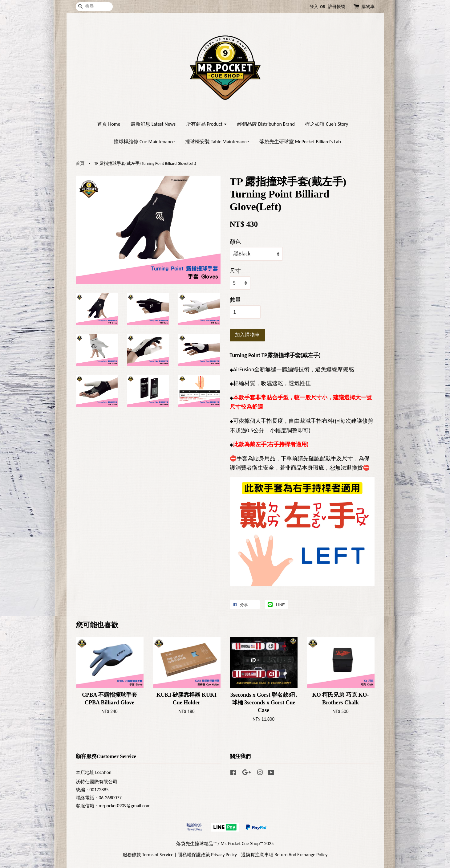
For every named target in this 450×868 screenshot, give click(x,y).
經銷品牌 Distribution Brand (266, 124)
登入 (314, 7)
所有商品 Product (207, 124)
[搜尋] (94, 7)
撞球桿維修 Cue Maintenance (144, 142)
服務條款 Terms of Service (148, 855)
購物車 (368, 7)
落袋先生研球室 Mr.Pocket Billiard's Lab (300, 142)
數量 (235, 300)
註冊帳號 (337, 7)
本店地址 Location (94, 772)
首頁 (80, 163)
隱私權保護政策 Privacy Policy (207, 855)
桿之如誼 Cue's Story (326, 124)
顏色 (235, 242)
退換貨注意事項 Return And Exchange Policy (284, 855)
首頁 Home (109, 124)
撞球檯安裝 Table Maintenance (217, 142)
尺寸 (235, 271)
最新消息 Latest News (153, 124)
